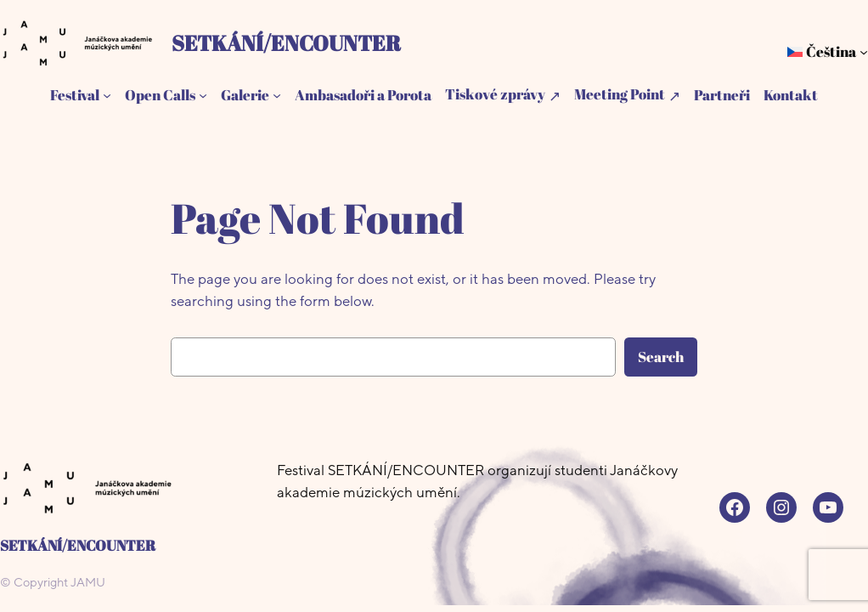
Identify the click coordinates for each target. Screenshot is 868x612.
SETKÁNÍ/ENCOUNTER (286, 42)
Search (661, 357)
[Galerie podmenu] (277, 95)
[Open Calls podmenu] (203, 95)
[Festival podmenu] (107, 95)
